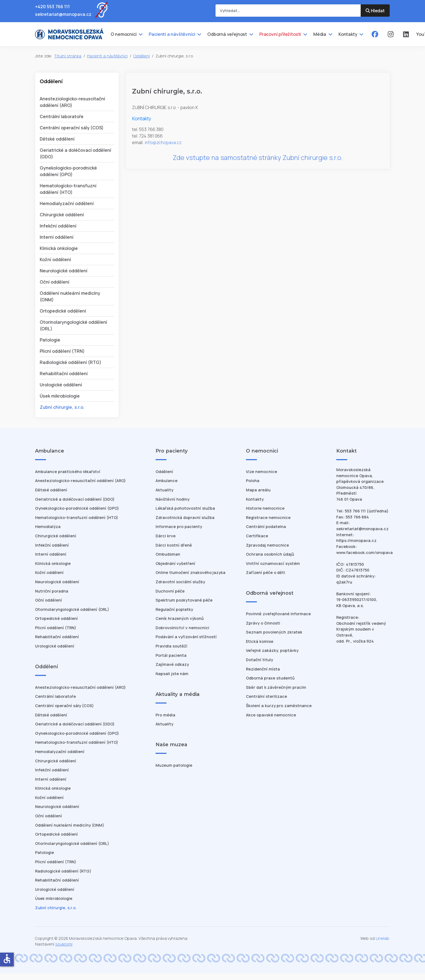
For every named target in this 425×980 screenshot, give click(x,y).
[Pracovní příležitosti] (304, 34)
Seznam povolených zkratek (274, 632)
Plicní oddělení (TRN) (62, 351)
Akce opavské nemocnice (271, 715)
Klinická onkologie (59, 248)
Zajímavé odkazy (172, 664)
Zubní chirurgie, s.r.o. (62, 407)
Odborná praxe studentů (270, 678)
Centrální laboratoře (62, 116)
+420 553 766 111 (52, 7)
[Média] (330, 34)
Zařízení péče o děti (265, 572)
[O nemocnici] (140, 34)
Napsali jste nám (172, 674)
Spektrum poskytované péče (184, 600)
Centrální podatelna (266, 527)
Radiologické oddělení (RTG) (71, 362)
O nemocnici (124, 34)
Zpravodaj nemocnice (267, 545)
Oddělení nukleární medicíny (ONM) (70, 825)
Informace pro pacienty (179, 527)
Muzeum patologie (174, 765)
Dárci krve (166, 536)
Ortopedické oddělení (63, 311)
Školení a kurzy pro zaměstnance (279, 706)
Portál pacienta (171, 655)
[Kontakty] (361, 34)
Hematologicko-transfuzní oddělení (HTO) (77, 517)
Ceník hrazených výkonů (180, 618)
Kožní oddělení (55, 259)
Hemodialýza (48, 527)
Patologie (50, 340)
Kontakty (348, 34)
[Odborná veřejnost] (250, 34)
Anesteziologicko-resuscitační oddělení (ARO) (80, 481)
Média (320, 34)
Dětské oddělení (57, 139)
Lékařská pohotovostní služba (185, 508)
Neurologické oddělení (64, 271)
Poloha (253, 481)
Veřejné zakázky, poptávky (272, 650)
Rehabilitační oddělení (64, 374)
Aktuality (164, 490)
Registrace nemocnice (268, 517)
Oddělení (164, 472)
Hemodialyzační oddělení (67, 203)
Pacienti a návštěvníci (172, 34)
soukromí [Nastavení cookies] (64, 944)
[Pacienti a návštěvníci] (198, 34)
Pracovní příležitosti (280, 34)
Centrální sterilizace (266, 696)
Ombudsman (168, 554)
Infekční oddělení (58, 226)
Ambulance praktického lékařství (68, 472)
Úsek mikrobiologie (60, 396)
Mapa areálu (258, 490)
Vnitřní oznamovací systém (273, 563)
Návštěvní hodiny (173, 499)
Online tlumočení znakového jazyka (190, 572)
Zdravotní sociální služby (180, 582)
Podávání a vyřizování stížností (186, 637)
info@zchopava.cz (163, 142)
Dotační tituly (259, 660)
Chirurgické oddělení (62, 215)
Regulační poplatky (174, 609)
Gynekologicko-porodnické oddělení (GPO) (77, 508)
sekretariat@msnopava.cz (63, 14)
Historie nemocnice (265, 508)
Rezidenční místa (263, 669)
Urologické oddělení (61, 385)
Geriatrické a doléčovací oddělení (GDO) (75, 499)
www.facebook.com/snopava (364, 552)
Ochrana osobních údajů (270, 554)
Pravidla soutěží (171, 646)
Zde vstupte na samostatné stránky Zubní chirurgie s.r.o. (258, 157)
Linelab (382, 938)
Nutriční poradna (52, 591)
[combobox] (288, 11)
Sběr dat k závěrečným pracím (276, 687)
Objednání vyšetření (175, 563)
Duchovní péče (170, 591)
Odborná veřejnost (227, 34)
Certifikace (257, 536)
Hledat (375, 11)
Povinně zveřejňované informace (278, 614)
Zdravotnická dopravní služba (185, 517)
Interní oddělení (57, 237)
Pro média (165, 715)
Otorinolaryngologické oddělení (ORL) (72, 609)
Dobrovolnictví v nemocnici (182, 628)
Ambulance (166, 481)
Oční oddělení (54, 282)
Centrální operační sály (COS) (72, 128)
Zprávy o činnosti (263, 623)
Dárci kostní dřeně (174, 545)
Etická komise (260, 641)
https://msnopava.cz (356, 540)
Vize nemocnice (262, 472)
